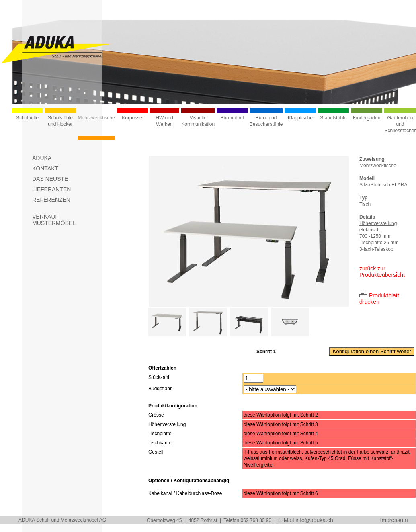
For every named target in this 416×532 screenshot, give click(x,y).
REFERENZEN (51, 200)
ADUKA (42, 158)
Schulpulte (27, 118)
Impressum (394, 520)
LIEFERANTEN (51, 189)
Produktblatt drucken (379, 299)
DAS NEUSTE (50, 179)
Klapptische (300, 118)
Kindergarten (367, 118)
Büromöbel (232, 118)
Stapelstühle (333, 118)
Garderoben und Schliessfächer (400, 124)
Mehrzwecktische (96, 118)
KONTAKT (45, 168)
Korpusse (132, 118)
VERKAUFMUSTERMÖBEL (54, 220)
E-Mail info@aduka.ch (306, 520)
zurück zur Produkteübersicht (382, 272)
